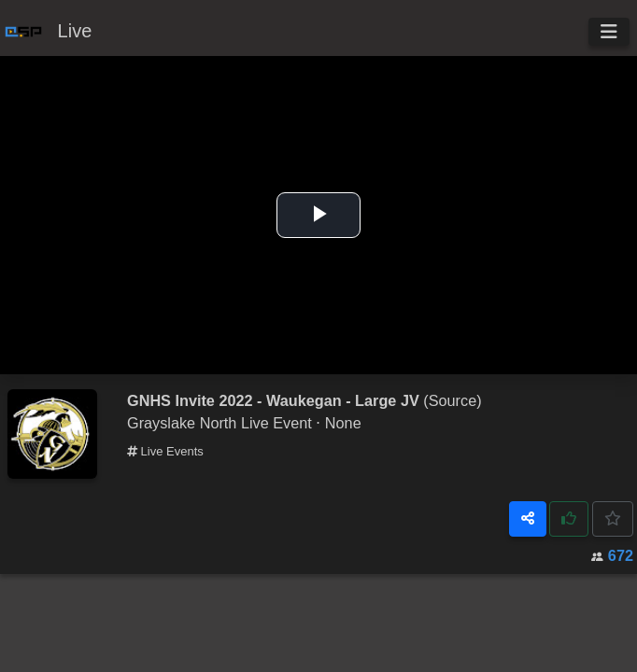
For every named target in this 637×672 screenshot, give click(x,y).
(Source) (452, 400)
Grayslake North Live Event (219, 423)
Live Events (165, 451)
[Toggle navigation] (609, 32)
